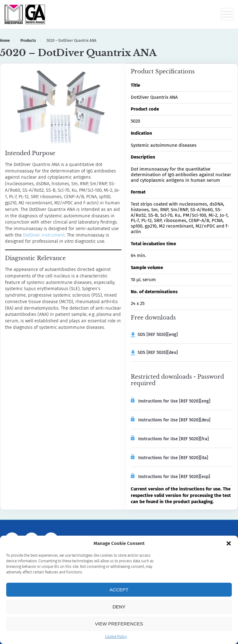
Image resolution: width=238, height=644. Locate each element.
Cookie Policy (116, 637)
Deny (119, 607)
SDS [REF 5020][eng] (154, 335)
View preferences (119, 624)
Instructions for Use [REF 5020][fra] (170, 438)
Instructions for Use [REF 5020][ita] (170, 457)
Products (28, 41)
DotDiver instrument (44, 235)
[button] (229, 543)
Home (5, 41)
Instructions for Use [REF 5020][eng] (171, 401)
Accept (119, 590)
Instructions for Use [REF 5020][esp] (170, 476)
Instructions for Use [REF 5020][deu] (171, 420)
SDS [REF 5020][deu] (154, 352)
